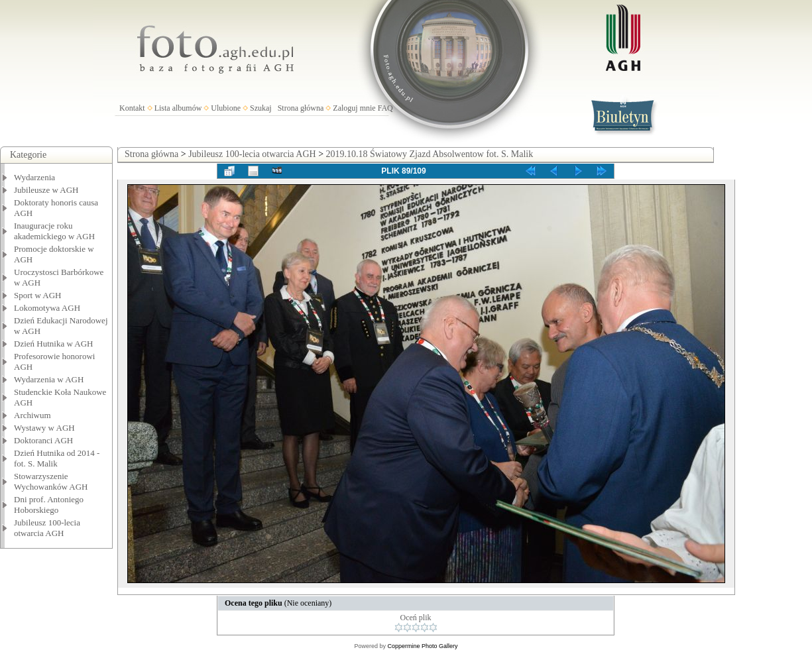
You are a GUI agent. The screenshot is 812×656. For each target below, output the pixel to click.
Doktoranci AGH (43, 440)
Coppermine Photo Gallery (422, 646)
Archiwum (32, 415)
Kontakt (132, 108)
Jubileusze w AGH (46, 190)
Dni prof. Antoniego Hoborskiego (49, 505)
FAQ (385, 108)
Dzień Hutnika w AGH (54, 344)
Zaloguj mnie (354, 108)
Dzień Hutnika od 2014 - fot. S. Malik (57, 458)
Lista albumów (178, 108)
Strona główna (301, 108)
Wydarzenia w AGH (49, 379)
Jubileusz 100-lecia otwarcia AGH (47, 528)
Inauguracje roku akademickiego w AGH (54, 231)
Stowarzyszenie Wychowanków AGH (51, 481)
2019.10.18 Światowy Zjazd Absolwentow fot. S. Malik (430, 154)
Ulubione (226, 108)
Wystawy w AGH (44, 428)
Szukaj (261, 108)
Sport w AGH (38, 295)
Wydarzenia (34, 177)
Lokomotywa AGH (47, 308)
